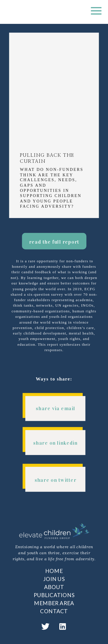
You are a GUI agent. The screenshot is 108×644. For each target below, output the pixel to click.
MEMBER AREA (54, 603)
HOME (54, 571)
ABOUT (54, 587)
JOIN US (54, 579)
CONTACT (54, 611)
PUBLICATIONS (54, 595)
